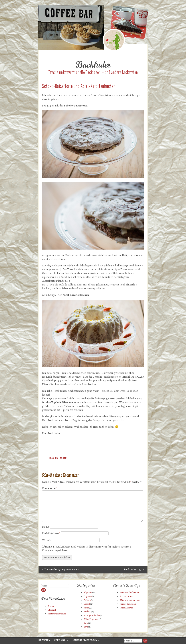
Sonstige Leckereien (92, 615)
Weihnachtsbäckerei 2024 (130, 592)
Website (47, 540)
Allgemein (88, 592)
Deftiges (87, 600)
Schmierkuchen (126, 596)
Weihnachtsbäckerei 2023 (130, 600)
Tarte (86, 623)
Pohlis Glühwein (126, 608)
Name (46, 527)
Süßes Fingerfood (91, 619)
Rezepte (51, 606)
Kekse (86, 608)
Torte (63, 458)
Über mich (52, 610)
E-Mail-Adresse (51, 533)
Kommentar (49, 488)
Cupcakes (88, 596)
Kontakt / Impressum (57, 614)
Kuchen (54, 458)
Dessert (87, 604)
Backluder (93, 65)
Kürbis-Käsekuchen (128, 604)
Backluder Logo (134, 569)
